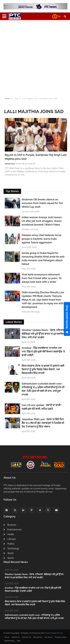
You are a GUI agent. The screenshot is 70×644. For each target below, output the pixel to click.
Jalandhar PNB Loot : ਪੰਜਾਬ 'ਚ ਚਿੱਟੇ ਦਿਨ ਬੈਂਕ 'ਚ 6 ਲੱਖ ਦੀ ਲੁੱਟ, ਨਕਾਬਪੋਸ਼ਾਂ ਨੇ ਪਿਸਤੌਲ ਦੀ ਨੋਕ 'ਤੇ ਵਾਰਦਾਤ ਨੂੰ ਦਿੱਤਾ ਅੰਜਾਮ (43, 423)
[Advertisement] (35, 58)
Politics (9, 544)
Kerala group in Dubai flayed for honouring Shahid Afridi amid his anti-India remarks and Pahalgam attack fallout (43, 259)
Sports (9, 558)
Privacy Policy (61, 637)
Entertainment (13, 530)
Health (9, 534)
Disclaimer (38, 637)
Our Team (48, 637)
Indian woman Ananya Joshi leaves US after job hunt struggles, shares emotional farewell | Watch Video (42, 221)
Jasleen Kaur (10, 164)
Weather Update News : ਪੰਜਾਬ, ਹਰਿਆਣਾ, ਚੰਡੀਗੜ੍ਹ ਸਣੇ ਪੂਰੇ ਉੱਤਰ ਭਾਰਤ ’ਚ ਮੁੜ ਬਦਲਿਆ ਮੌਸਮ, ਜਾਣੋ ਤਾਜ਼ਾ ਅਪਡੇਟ (44, 334)
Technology (11, 548)
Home (7, 99)
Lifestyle (10, 539)
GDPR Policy (10, 641)
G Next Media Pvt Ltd (54, 633)
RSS (19, 641)
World (8, 553)
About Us (16, 637)
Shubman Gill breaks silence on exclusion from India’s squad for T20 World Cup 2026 (42, 203)
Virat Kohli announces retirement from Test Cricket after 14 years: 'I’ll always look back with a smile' (42, 278)
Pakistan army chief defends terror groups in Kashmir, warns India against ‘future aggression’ (42, 239)
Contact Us (26, 637)
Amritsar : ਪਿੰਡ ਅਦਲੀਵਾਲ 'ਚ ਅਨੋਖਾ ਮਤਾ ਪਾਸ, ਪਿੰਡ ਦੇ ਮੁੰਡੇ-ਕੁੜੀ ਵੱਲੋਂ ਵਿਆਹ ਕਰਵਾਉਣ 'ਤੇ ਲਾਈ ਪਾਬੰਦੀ (43, 352)
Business (10, 525)
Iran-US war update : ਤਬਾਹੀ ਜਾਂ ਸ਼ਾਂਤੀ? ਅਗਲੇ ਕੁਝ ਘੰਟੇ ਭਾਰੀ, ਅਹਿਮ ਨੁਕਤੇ (42, 407)
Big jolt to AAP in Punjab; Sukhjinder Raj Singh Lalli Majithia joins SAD (36, 157)
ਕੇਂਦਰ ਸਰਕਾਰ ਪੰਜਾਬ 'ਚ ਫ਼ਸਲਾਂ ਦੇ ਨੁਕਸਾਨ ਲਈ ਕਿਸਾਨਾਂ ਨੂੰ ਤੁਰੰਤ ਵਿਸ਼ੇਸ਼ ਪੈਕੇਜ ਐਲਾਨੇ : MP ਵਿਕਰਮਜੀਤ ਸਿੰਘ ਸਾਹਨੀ (43, 369)
